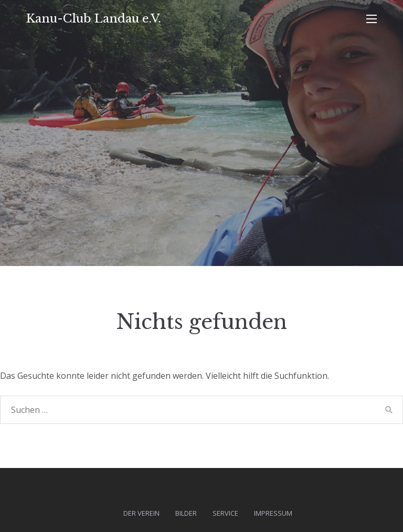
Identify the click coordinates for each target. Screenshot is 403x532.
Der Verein (141, 513)
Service (225, 513)
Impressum (273, 513)
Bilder (186, 513)
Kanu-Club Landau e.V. (94, 19)
